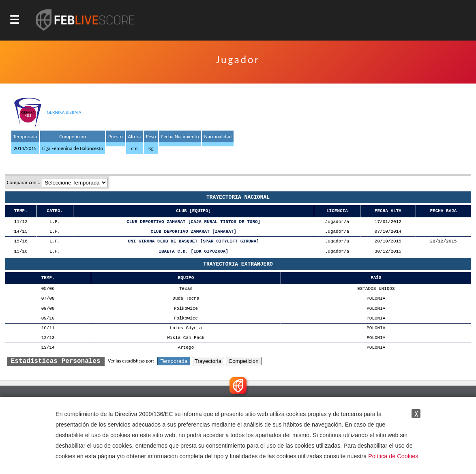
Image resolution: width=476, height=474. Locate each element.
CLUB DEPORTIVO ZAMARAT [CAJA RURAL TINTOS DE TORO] (193, 222)
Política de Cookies (393, 456)
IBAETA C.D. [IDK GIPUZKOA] (193, 252)
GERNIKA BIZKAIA (64, 112)
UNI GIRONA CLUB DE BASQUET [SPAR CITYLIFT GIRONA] (193, 241)
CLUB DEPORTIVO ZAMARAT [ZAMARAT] (194, 232)
